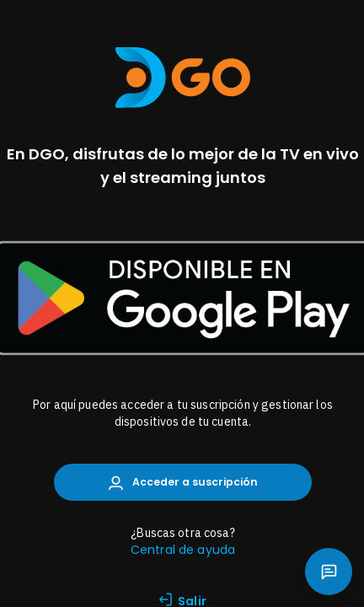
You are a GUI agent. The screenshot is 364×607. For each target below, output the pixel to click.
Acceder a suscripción (183, 483)
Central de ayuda (183, 550)
